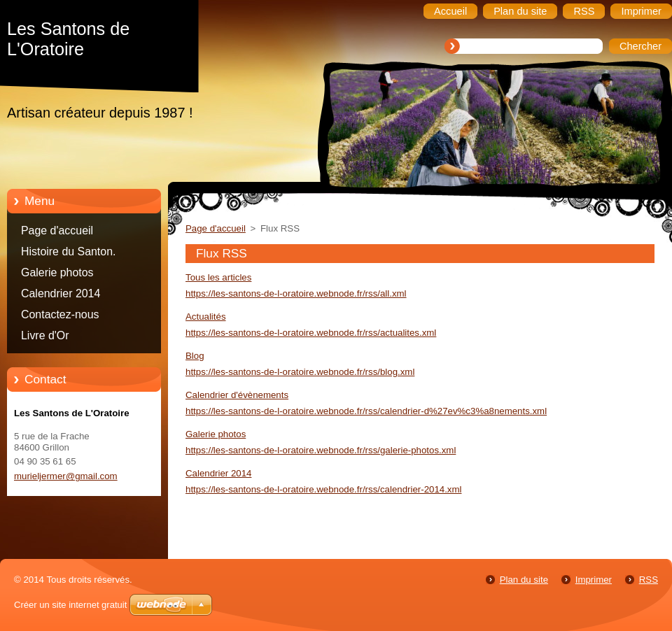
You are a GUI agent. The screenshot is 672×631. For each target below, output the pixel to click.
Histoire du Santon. (68, 251)
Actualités (206, 317)
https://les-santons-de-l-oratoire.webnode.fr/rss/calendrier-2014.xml (323, 489)
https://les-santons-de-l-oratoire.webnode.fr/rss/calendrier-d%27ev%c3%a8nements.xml (366, 411)
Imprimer (594, 580)
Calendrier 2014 (61, 293)
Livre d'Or (45, 335)
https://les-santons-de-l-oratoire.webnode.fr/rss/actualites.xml (311, 333)
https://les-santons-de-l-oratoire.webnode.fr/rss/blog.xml (300, 372)
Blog (195, 356)
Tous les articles (218, 277)
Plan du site (524, 580)
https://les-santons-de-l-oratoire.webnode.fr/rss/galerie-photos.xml (321, 450)
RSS (649, 580)
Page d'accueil (57, 231)
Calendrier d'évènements (237, 395)
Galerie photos (57, 272)
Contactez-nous (60, 314)
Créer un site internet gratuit (70, 605)
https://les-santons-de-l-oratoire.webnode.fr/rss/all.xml (296, 293)
